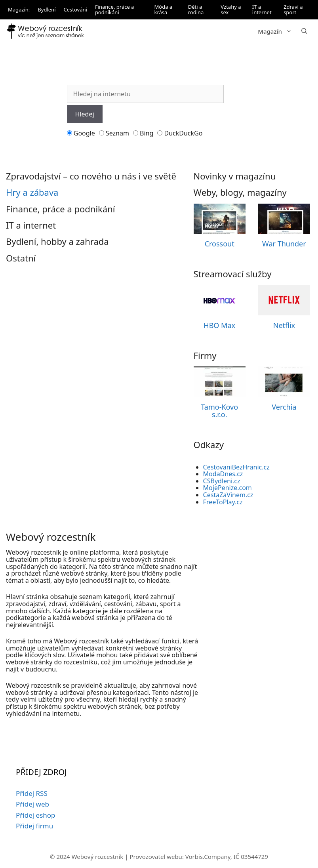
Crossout (220, 244)
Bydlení (47, 10)
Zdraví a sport (293, 10)
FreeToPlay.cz (223, 502)
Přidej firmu (34, 826)
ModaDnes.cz (223, 474)
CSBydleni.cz (222, 481)
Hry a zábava (32, 192)
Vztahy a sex (231, 10)
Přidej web (32, 804)
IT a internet (262, 10)
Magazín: (19, 10)
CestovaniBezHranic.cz (236, 467)
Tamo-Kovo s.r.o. (219, 411)
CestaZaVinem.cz (228, 495)
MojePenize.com (228, 488)
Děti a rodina (196, 10)
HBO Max (219, 325)
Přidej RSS (32, 793)
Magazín (277, 31)
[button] (304, 31)
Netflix (284, 325)
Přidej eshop (36, 815)
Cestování (75, 10)
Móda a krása (163, 10)
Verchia (284, 407)
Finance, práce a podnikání (115, 10)
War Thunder (284, 244)
